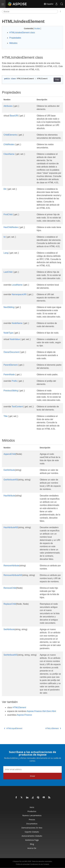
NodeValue (15, 339)
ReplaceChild (10, 604)
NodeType (8, 333)
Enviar (32, 776)
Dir (5, 189)
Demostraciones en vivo (32, 828)
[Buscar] (30, 11)
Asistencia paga (32, 840)
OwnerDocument (11, 352)
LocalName (17, 285)
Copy (57, 80)
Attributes (8, 106)
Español (48, 4)
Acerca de (32, 848)
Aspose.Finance (24, 715)
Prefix (14, 381)
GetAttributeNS (11, 480)
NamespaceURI (19, 294)
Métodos (13, 43)
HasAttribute (9, 496)
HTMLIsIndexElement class (22, 33)
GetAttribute (9, 470)
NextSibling (9, 307)
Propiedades (15, 38)
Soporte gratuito (32, 832)
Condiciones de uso (36, 864)
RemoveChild (10, 588)
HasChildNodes (11, 227)
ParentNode (9, 374)
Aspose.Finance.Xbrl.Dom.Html (41, 711)
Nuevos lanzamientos (32, 815)
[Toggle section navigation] (60, 11)
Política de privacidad (23, 864)
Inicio (32, 807)
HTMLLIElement (53, 728)
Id (4, 237)
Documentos (32, 824)
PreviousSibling (11, 391)
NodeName (17, 323)
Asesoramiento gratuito (32, 836)
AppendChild (10, 454)
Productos (32, 811)
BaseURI (14, 116)
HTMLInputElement (13, 728)
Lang (6, 253)
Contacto (46, 864)
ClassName (9, 154)
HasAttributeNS (11, 527)
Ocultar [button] (37, 28)
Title (6, 416)
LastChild (8, 272)
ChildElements (10, 135)
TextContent (17, 407)
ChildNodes (9, 144)
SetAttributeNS (11, 655)
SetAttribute (9, 629)
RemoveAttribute (11, 566)
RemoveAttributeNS (13, 575)
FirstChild (8, 214)
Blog (32, 844)
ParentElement (11, 365)
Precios (32, 820)
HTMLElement (19, 708)
